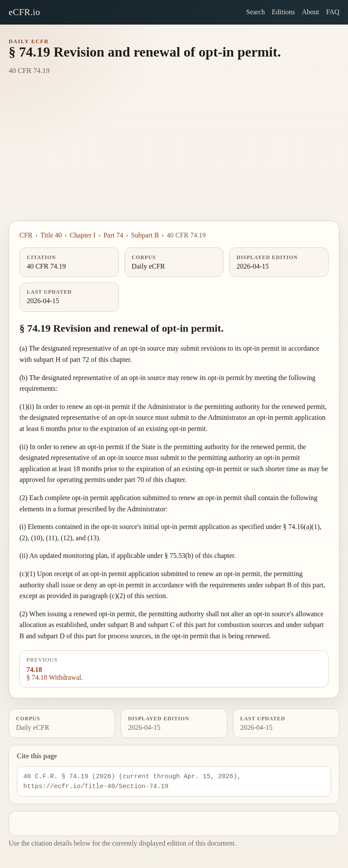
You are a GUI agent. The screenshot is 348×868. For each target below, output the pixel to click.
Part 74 (113, 235)
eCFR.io (24, 12)
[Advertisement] (174, 156)
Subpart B (145, 235)
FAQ (333, 12)
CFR (26, 235)
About (310, 12)
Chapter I (83, 235)
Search (255, 12)
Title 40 (51, 235)
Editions (283, 12)
